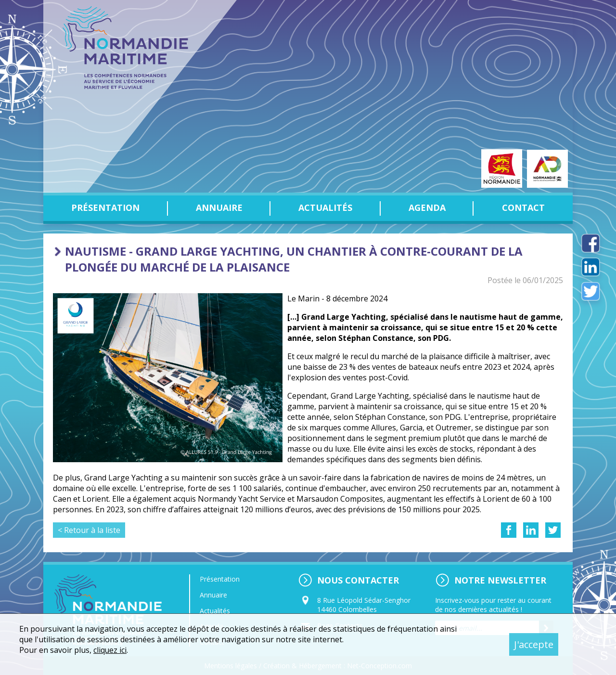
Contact (523, 208)
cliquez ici (110, 650)
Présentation (105, 208)
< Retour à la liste (89, 530)
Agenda (427, 208)
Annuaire (219, 208)
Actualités (325, 208)
